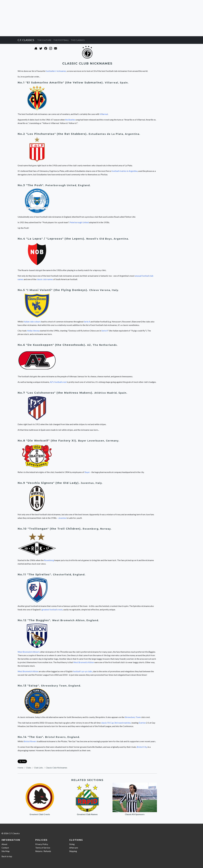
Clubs (29, 768)
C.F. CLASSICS (26, 40)
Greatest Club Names (87, 814)
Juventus (62, 518)
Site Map (6, 851)
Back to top (7, 856)
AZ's (52, 382)
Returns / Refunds (43, 851)
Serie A (87, 322)
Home (20, 768)
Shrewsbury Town (133, 717)
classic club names (45, 279)
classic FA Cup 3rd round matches (116, 723)
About (4, 844)
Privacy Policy (42, 844)
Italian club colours (32, 322)
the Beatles (70, 120)
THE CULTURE (44, 40)
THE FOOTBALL (61, 40)
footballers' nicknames (56, 71)
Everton (142, 723)
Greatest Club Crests (40, 814)
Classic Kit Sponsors (135, 814)
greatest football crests (52, 609)
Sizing (72, 844)
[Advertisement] (78, 18)
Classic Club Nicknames (56, 768)
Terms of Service (43, 848)
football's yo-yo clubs (83, 671)
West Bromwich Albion (84, 662)
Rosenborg (91, 529)
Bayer (87, 472)
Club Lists (38, 768)
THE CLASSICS (78, 40)
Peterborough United (79, 222)
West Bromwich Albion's (29, 652)
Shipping (73, 851)
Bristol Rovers (30, 741)
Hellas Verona (33, 331)
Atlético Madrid (106, 393)
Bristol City (142, 747)
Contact (5, 848)
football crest (60, 382)
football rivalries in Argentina (125, 171)
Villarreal (104, 114)
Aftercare (74, 848)
